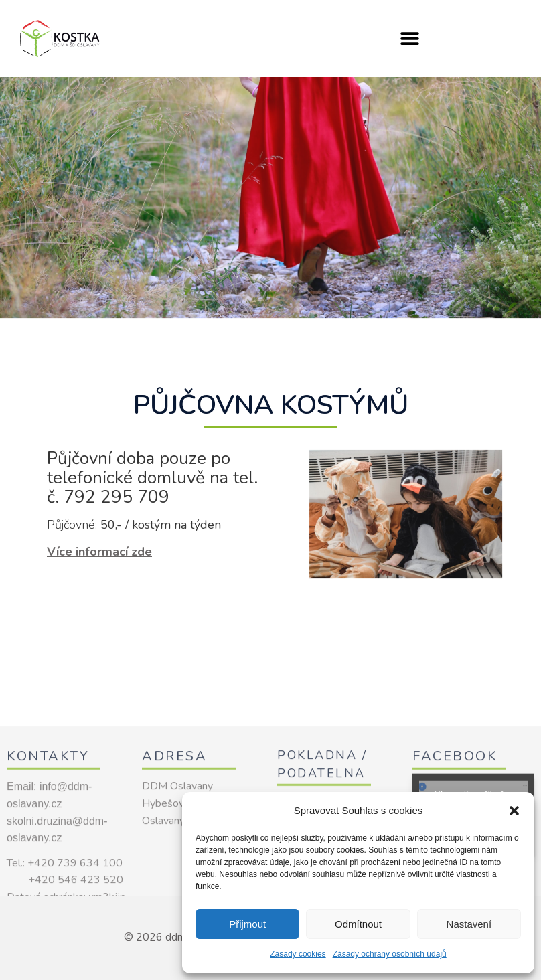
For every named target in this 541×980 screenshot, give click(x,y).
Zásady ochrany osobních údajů (390, 954)
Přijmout (247, 924)
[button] (514, 811)
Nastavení (469, 924)
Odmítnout (358, 924)
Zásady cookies (298, 954)
